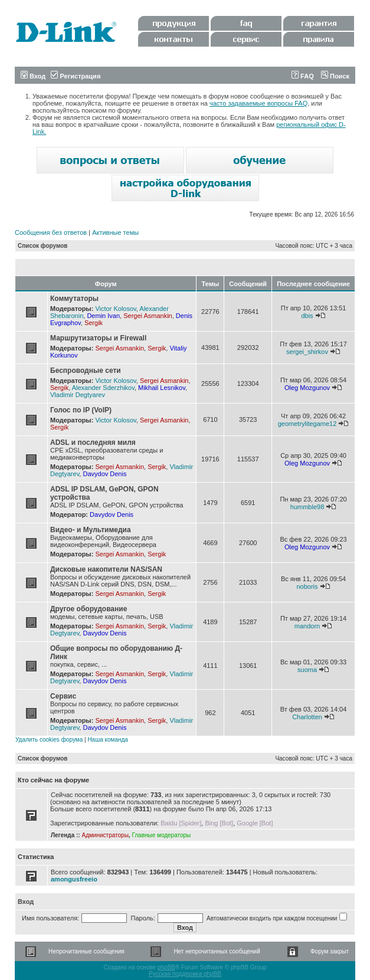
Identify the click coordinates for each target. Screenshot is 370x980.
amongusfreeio (74, 879)
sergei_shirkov (307, 352)
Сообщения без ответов (51, 232)
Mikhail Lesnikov (162, 388)
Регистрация (76, 76)
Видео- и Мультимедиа (91, 530)
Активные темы (115, 232)
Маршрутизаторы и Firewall (98, 338)
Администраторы (105, 835)
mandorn (307, 626)
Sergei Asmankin (148, 316)
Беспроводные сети (86, 371)
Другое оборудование (89, 609)
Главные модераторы (161, 835)
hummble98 (307, 507)
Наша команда (108, 740)
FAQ (303, 76)
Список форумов (43, 246)
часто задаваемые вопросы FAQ (258, 103)
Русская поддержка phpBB (185, 974)
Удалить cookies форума (49, 740)
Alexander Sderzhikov (103, 388)
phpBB (166, 967)
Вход (33, 76)
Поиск (335, 76)
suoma (307, 670)
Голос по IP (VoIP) (81, 410)
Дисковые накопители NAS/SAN (106, 569)
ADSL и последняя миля (93, 443)
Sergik (94, 323)
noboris (307, 586)
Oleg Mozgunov (307, 388)
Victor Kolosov (115, 309)
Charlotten (307, 717)
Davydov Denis (104, 474)
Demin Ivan (103, 316)
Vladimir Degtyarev (78, 395)
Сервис (63, 696)
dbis (307, 316)
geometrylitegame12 (307, 424)
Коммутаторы (74, 299)
